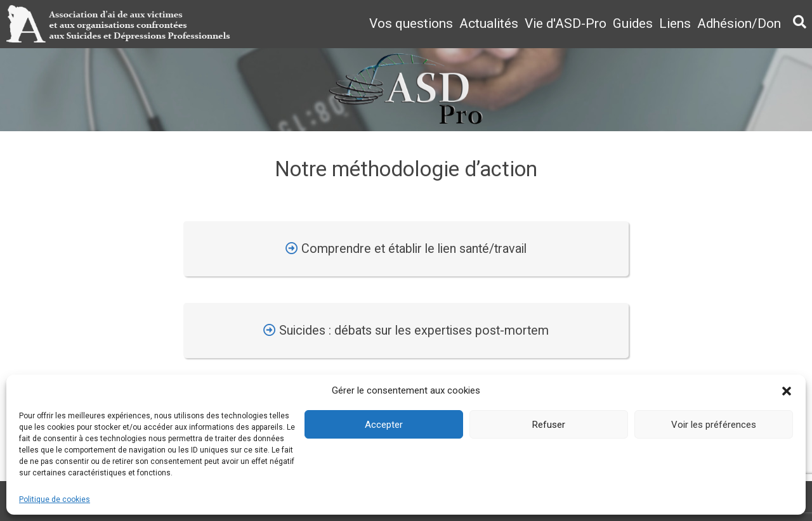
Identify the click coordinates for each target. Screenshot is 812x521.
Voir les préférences (714, 425)
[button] (787, 391)
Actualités (489, 23)
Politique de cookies (55, 499)
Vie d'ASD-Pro (566, 23)
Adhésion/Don (739, 23)
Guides (633, 23)
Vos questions (411, 23)
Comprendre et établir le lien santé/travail (406, 249)
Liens (675, 23)
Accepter (384, 425)
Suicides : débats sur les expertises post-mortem (406, 331)
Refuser (549, 425)
